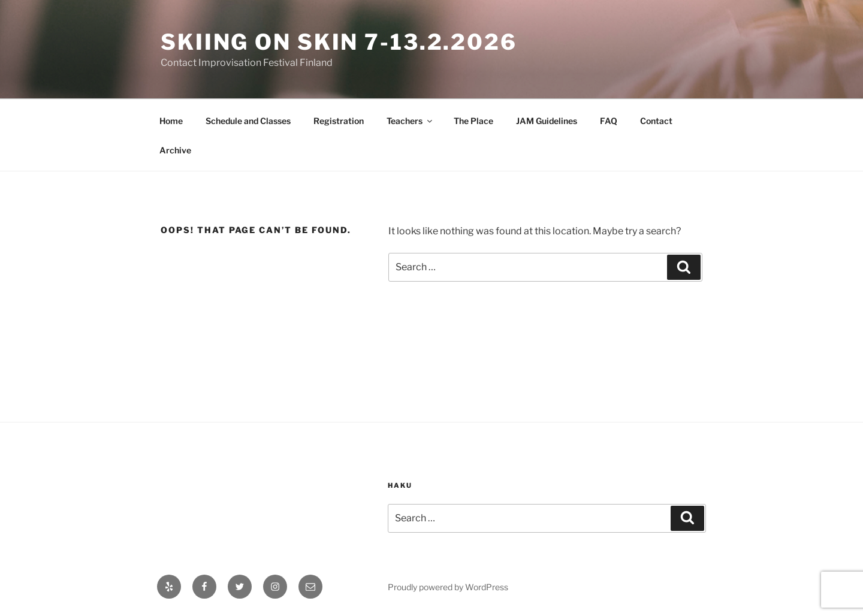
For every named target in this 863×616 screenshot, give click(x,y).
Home (171, 121)
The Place (473, 121)
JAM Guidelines (547, 121)
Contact (656, 121)
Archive (175, 150)
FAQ (609, 121)
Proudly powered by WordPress (448, 587)
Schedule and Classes (248, 121)
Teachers (410, 121)
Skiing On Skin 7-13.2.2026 (339, 42)
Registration (339, 121)
